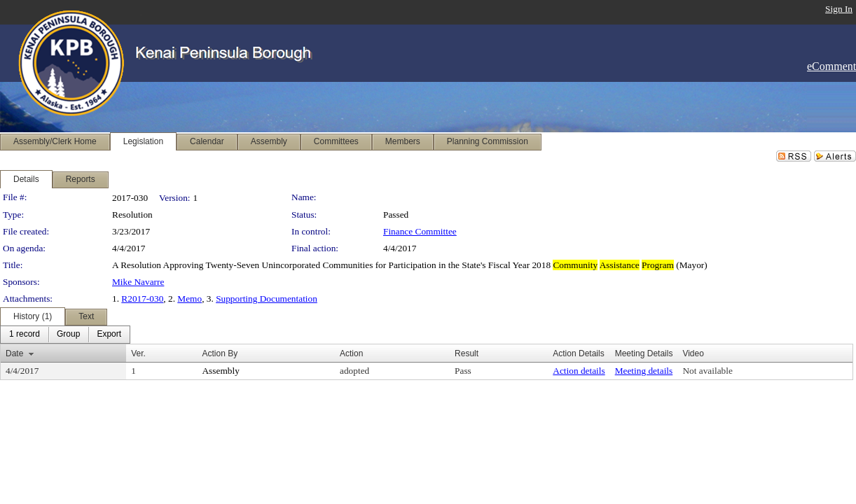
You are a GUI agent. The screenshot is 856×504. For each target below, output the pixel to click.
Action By (220, 353)
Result (467, 353)
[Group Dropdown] (68, 335)
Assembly (220, 371)
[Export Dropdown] (109, 335)
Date (14, 353)
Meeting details (644, 371)
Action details (579, 371)
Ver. (138, 353)
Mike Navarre (138, 282)
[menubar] (65, 335)
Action (351, 353)
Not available (707, 371)
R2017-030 (142, 299)
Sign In (839, 9)
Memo (189, 299)
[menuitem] (25, 335)
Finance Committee (420, 231)
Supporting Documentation (267, 299)
